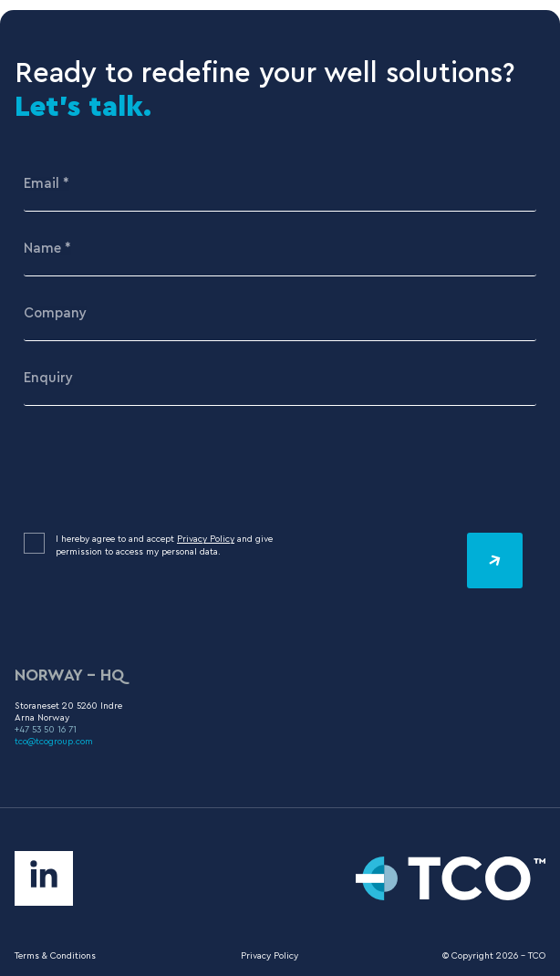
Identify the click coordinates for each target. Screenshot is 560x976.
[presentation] (162, 470)
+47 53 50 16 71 (46, 730)
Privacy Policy (206, 539)
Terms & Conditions (55, 956)
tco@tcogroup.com (54, 742)
